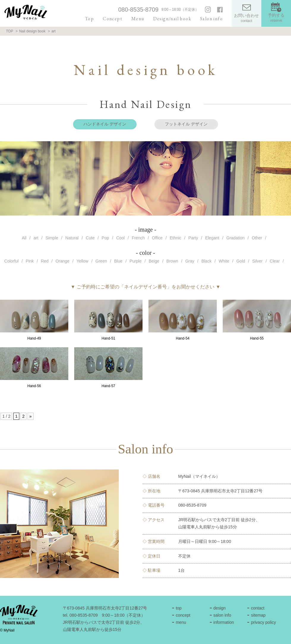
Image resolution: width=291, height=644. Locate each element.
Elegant (212, 238)
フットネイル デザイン (186, 124)
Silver (257, 261)
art (36, 238)
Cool (120, 238)
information (224, 622)
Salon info (211, 19)
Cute (90, 238)
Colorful (11, 261)
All (24, 238)
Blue (118, 261)
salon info (222, 615)
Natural (72, 238)
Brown (172, 261)
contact (258, 608)
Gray (190, 261)
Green (101, 261)
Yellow (83, 261)
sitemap (258, 615)
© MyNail (7, 630)
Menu (138, 19)
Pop (105, 238)
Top (89, 19)
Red (45, 261)
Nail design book (32, 31)
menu (181, 622)
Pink (30, 261)
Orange (63, 261)
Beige (154, 261)
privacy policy (263, 622)
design (220, 608)
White (224, 261)
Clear (275, 261)
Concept (113, 19)
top (179, 608)
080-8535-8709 (138, 10)
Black (206, 261)
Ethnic (176, 238)
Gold (241, 261)
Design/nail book (172, 19)
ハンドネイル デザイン (105, 124)
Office (157, 238)
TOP (10, 31)
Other (257, 238)
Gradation (235, 238)
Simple (52, 238)
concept (183, 615)
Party (193, 238)
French (138, 238)
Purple (135, 261)
